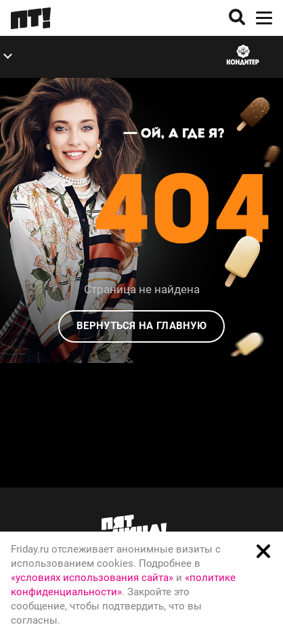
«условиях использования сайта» (92, 578)
